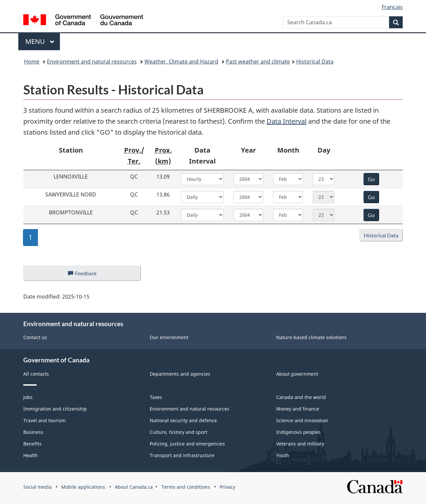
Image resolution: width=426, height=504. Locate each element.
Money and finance (298, 409)
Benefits (32, 444)
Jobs (28, 397)
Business (33, 432)
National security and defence (183, 420)
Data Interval (287, 121)
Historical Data (315, 62)
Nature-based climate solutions (311, 337)
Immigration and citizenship (55, 409)
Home (32, 62)
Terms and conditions (186, 487)
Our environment (169, 337)
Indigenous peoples (299, 432)
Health (31, 455)
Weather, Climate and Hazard (181, 62)
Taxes (156, 397)
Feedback (89, 275)
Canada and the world (301, 397)
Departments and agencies (180, 374)
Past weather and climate (258, 62)
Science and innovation (302, 420)
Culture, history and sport (179, 432)
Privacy (227, 487)
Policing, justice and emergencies (187, 444)
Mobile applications (83, 487)
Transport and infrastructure (182, 455)
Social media (37, 487)
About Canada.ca (134, 487)
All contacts (36, 374)
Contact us (35, 337)
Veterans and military (300, 444)
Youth (283, 455)
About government (297, 374)
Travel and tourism (44, 420)
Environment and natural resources (92, 62)
